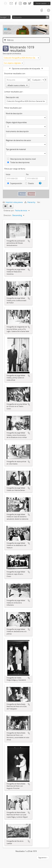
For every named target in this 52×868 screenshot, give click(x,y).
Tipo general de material (16, 149)
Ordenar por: (9, 210)
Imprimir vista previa (13, 202)
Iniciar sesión (41, 3)
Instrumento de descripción (17, 131)
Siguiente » (43, 858)
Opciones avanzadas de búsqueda (26, 69)
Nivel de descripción (14, 113)
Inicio (8, 174)
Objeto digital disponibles (16, 122)
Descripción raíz (12, 97)
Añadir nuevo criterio (18, 85)
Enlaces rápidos (5, 3)
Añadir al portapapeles (29, 241)
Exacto (30, 183)
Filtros (9, 40)
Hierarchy (30, 202)
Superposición (15, 183)
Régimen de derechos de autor (18, 140)
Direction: (8, 215)
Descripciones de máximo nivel (21, 159)
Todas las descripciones (18, 162)
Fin (27, 174)
